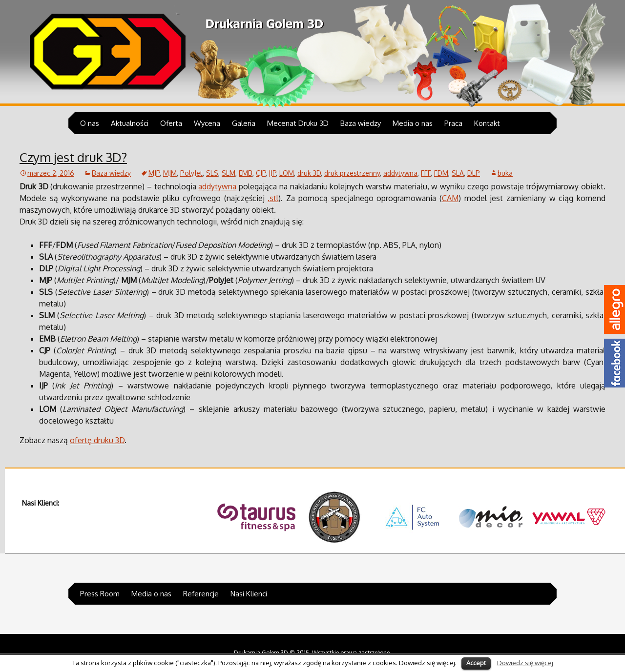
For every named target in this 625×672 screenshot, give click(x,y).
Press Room (100, 594)
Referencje (201, 594)
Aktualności (130, 123)
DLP (474, 173)
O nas (90, 123)
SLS (212, 173)
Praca (453, 123)
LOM (287, 173)
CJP (261, 173)
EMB (246, 173)
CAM (450, 198)
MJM (170, 173)
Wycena (207, 123)
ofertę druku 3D (97, 440)
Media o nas (413, 123)
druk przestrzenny (352, 173)
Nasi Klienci (249, 594)
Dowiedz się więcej (525, 662)
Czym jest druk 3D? (73, 157)
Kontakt (487, 123)
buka (505, 173)
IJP (272, 173)
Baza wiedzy (361, 123)
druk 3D (309, 173)
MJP (154, 173)
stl (274, 198)
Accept (476, 663)
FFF (426, 173)
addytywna (400, 173)
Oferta (171, 123)
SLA (458, 173)
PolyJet (191, 173)
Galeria (244, 123)
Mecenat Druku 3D (298, 123)
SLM (229, 173)
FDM (441, 173)
